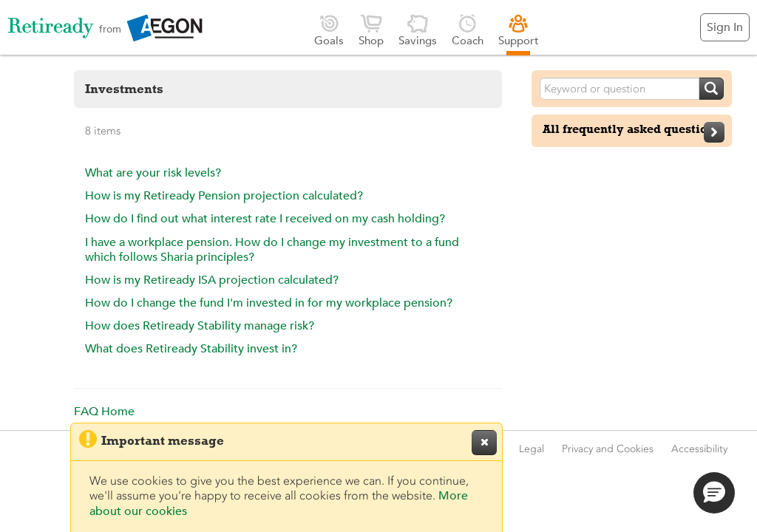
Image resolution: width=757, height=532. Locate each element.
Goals (329, 30)
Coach (468, 30)
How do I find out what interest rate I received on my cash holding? (265, 219)
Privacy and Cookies (608, 449)
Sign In (725, 27)
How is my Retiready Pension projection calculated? (224, 196)
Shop (371, 30)
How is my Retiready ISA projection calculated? (212, 280)
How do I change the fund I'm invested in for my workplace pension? (269, 303)
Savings (418, 30)
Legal (532, 449)
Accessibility (699, 449)
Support (519, 30)
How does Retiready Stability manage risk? (200, 326)
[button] (714, 493)
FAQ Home (104, 412)
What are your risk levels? (153, 173)
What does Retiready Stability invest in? (191, 349)
